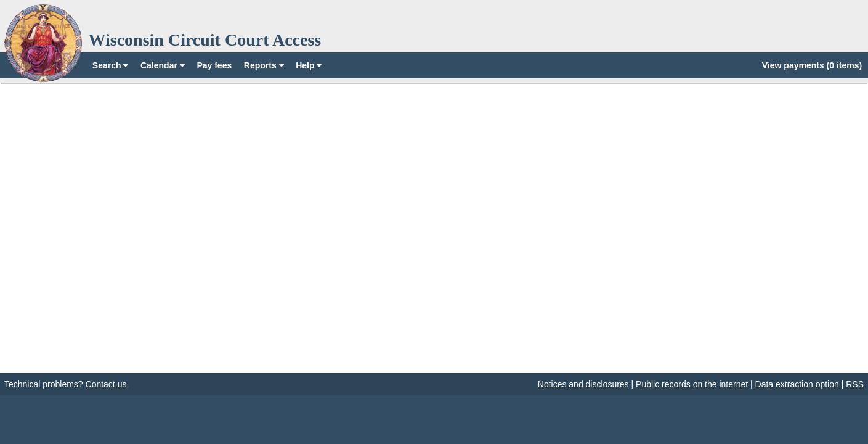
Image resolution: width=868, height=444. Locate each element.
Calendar (163, 65)
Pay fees (214, 65)
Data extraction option (797, 384)
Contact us (106, 384)
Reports (264, 65)
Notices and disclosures (583, 384)
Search (111, 65)
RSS (855, 384)
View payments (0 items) (812, 65)
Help (309, 65)
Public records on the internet (692, 384)
